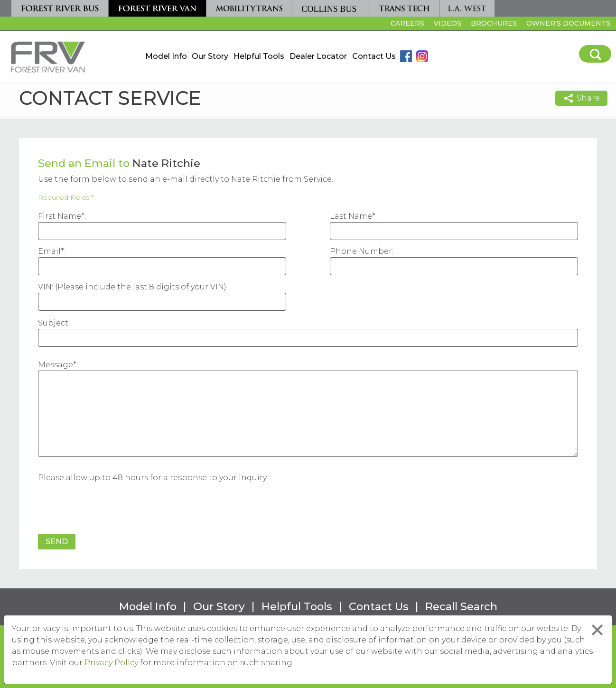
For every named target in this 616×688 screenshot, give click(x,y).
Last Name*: (353, 216)
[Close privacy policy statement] (597, 630)
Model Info (166, 56)
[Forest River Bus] (60, 8)
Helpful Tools (259, 56)
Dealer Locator (318, 56)
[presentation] (110, 510)
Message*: (58, 365)
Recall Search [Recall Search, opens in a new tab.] (461, 606)
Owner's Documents (568, 23)
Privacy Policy (111, 663)
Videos (448, 23)
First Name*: (62, 216)
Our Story (210, 56)
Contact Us (374, 56)
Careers (406, 25)
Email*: (52, 251)
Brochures (494, 23)
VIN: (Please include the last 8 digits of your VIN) (132, 287)
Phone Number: (362, 251)
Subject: (54, 323)
